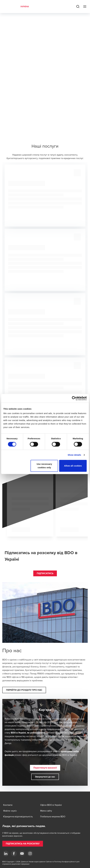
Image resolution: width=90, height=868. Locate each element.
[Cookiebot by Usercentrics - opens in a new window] (74, 398)
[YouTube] (22, 854)
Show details (74, 455)
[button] (45, 573)
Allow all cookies (73, 466)
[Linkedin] (6, 854)
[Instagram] (30, 854)
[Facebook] (14, 854)
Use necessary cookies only (44, 466)
